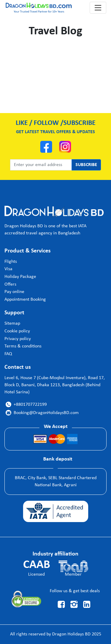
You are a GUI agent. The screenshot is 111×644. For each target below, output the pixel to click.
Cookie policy (17, 331)
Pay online (14, 292)
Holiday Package (20, 277)
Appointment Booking (25, 300)
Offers (10, 284)
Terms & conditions (23, 346)
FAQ (8, 354)
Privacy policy (18, 339)
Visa (8, 269)
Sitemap (12, 323)
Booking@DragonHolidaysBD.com (42, 413)
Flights (11, 262)
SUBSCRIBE (86, 165)
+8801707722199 (26, 405)
